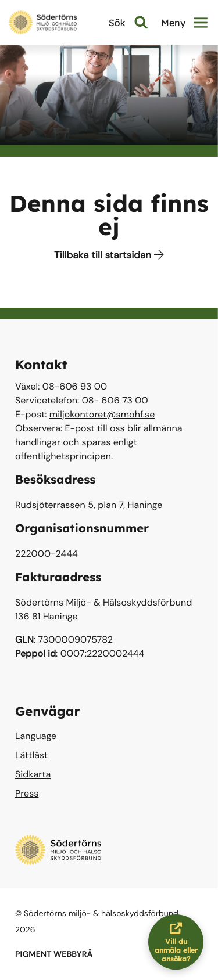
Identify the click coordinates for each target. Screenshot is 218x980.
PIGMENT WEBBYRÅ (54, 954)
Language (36, 736)
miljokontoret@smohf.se (102, 414)
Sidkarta (33, 774)
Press (27, 793)
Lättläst (31, 755)
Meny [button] (184, 23)
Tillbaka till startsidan (109, 255)
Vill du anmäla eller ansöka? (179, 942)
